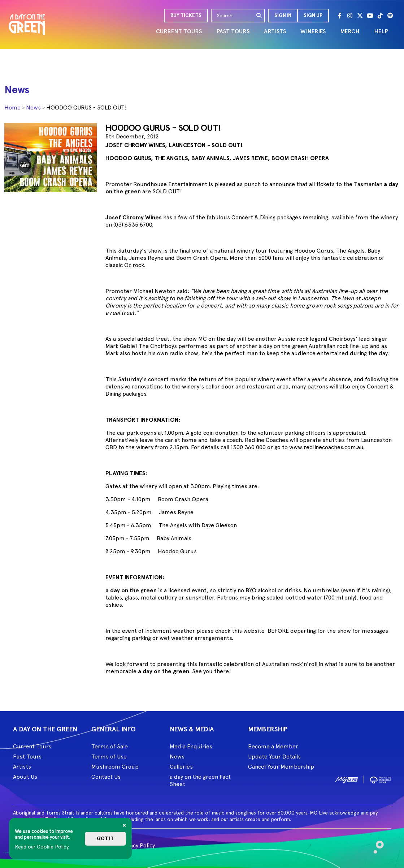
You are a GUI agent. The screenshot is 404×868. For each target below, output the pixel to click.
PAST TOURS (233, 31)
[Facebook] (340, 16)
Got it (105, 839)
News (33, 108)
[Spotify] (390, 16)
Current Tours (32, 746)
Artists (22, 767)
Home (12, 108)
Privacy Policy (137, 845)
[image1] (347, 779)
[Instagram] (350, 16)
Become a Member (273, 746)
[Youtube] (370, 16)
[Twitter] (360, 16)
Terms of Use (109, 757)
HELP (381, 31)
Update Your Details (274, 757)
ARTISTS (275, 31)
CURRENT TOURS (179, 31)
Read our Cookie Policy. (42, 847)
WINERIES (313, 31)
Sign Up (313, 15)
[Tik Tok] (380, 16)
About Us (25, 777)
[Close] (124, 825)
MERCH (350, 31)
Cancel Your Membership (281, 767)
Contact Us (106, 777)
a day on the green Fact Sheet (200, 780)
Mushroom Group (115, 767)
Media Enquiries (191, 746)
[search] (259, 16)
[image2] (380, 779)
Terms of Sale (110, 746)
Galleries (181, 767)
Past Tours (27, 757)
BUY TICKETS (186, 15)
